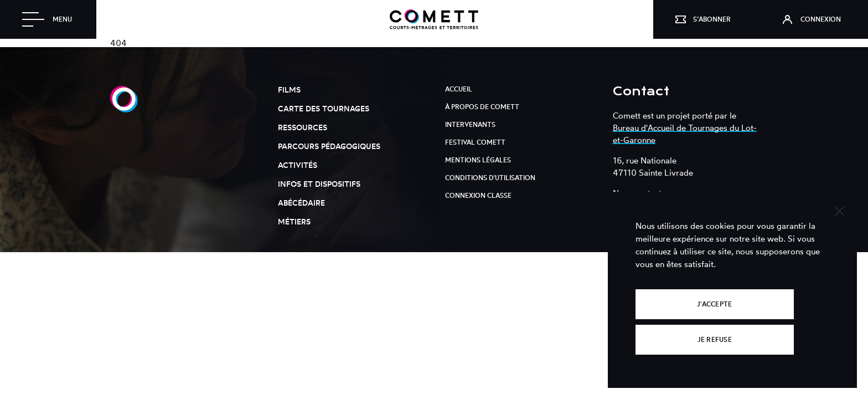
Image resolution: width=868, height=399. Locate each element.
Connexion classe (478, 195)
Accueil (459, 89)
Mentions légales (478, 160)
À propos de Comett (482, 107)
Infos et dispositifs (319, 184)
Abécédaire (301, 203)
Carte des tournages (324, 108)
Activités (298, 165)
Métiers (294, 221)
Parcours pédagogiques (329, 146)
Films (289, 89)
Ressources (303, 127)
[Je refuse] (839, 210)
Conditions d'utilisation (490, 178)
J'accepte (714, 304)
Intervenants (470, 124)
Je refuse (715, 339)
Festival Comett (475, 142)
